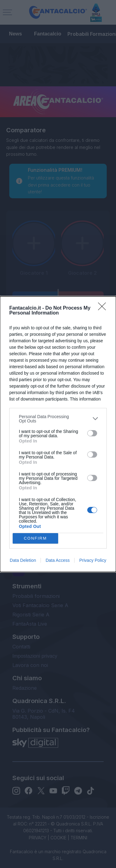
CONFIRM (35, 538)
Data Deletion (23, 560)
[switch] (92, 433)
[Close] (104, 308)
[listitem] (58, 419)
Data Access (58, 560)
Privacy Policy (93, 560)
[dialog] (58, 434)
